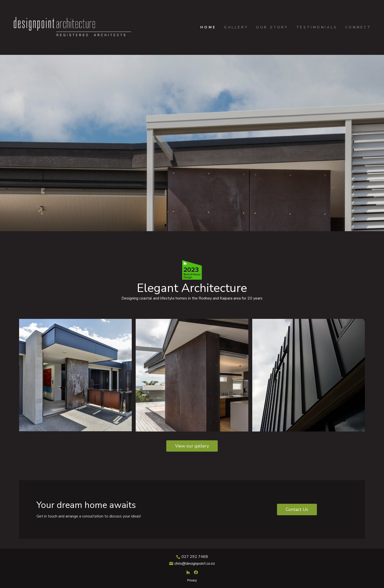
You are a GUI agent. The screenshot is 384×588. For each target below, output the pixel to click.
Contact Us (297, 509)
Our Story (272, 27)
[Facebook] (196, 572)
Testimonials (317, 27)
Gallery (236, 27)
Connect (358, 27)
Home (208, 27)
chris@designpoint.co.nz (195, 564)
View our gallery (192, 446)
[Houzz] (188, 572)
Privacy (192, 580)
